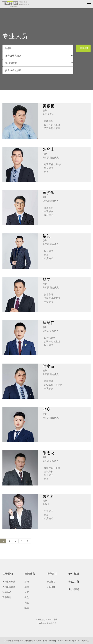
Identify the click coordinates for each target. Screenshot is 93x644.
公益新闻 (51, 582)
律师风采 (7, 592)
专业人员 (74, 582)
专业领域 (74, 574)
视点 (27, 597)
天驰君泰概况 (9, 582)
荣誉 (27, 592)
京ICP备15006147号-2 (66, 641)
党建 (27, 603)
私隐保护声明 (49, 641)
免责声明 (37, 641)
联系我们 (7, 597)
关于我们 (8, 574)
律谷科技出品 (83, 641)
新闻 (27, 582)
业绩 (27, 587)
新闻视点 (30, 574)
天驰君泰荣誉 (9, 587)
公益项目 (51, 587)
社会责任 (52, 574)
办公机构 (74, 589)
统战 (27, 608)
